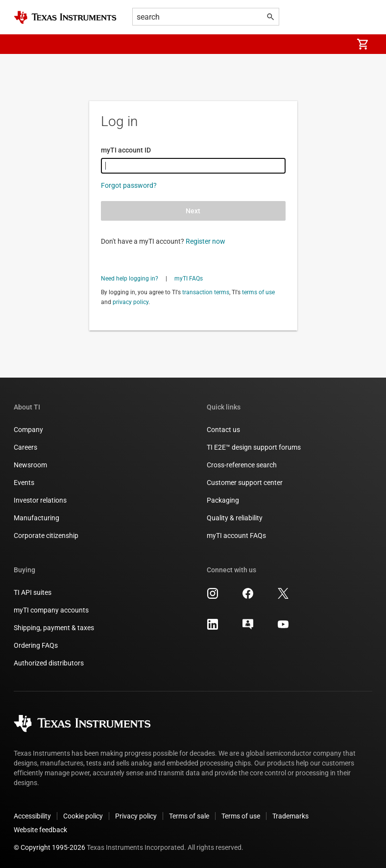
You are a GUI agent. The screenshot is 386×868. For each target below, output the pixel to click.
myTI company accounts (51, 610)
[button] (24, 44)
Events (24, 483)
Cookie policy (83, 816)
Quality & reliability (235, 518)
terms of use (258, 292)
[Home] (65, 17)
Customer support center (245, 483)
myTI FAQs (189, 279)
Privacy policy (136, 816)
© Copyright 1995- (49, 847)
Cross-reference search (242, 465)
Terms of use (241, 816)
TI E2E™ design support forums (254, 447)
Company (28, 430)
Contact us (223, 430)
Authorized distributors (49, 663)
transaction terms (206, 292)
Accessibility (32, 816)
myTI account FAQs (236, 536)
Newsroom (30, 465)
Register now (205, 241)
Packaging (223, 500)
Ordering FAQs (36, 645)
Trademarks (290, 816)
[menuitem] (335, 44)
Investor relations (40, 500)
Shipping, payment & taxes (54, 628)
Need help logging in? (130, 279)
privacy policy (131, 302)
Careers (25, 447)
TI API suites (33, 592)
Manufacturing (36, 518)
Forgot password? (129, 185)
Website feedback (40, 830)
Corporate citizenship (46, 536)
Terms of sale (189, 816)
